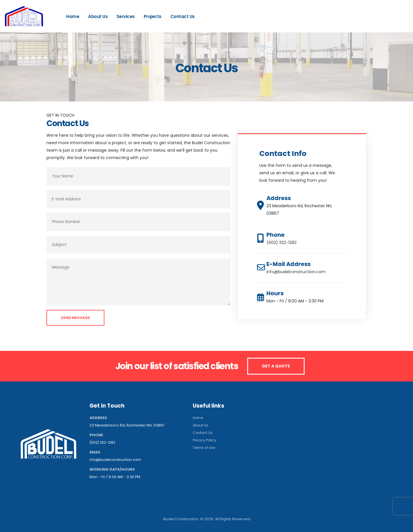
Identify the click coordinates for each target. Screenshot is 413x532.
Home (73, 16)
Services (126, 16)
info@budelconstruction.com (296, 272)
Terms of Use (205, 448)
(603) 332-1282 (382, 18)
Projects (153, 16)
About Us (98, 16)
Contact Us (183, 16)
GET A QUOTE (276, 366)
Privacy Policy (205, 440)
